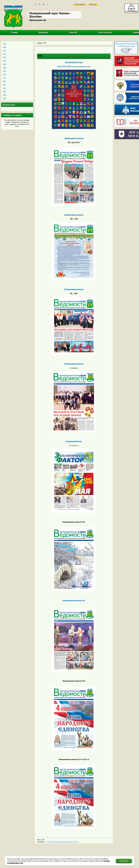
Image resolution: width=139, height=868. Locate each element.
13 (63, 842)
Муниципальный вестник (74, 62)
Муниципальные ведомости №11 (74, 600)
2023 (5, 50)
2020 (5, 61)
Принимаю (124, 861)
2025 (5, 44)
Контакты (93, 4)
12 (61, 842)
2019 (5, 64)
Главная (14, 32)
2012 (5, 88)
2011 (5, 91)
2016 (5, 74)
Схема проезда (80, 4)
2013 (5, 85)
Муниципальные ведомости (74, 138)
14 (65, 842)
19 (75, 842)
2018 (5, 68)
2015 (5, 78)
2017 (5, 71)
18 (73, 842)
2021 (5, 57)
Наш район (43, 32)
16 (69, 842)
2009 (5, 98)
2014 (5, 81)
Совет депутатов (105, 32)
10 (57, 842)
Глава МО (73, 32)
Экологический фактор (74, 441)
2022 (5, 54)
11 (59, 842)
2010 (5, 95)
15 (67, 842)
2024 (5, 47)
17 (71, 842)
